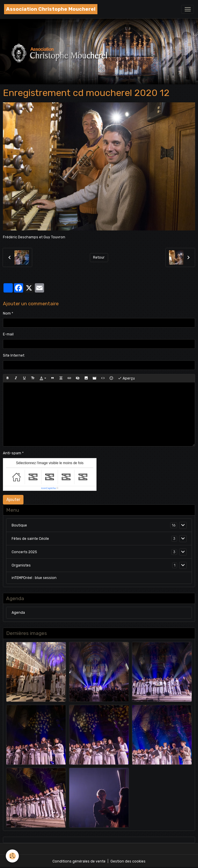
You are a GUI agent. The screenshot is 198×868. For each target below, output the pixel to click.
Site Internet (14, 355)
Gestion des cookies (128, 861)
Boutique (19, 525)
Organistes (21, 565)
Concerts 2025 (24, 552)
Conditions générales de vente (79, 861)
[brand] (51, 9)
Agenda (18, 613)
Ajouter (13, 500)
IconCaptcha (49, 488)
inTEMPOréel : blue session (34, 578)
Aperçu (126, 378)
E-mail (8, 334)
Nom (7, 313)
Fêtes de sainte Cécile (30, 539)
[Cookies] (12, 856)
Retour (99, 257)
